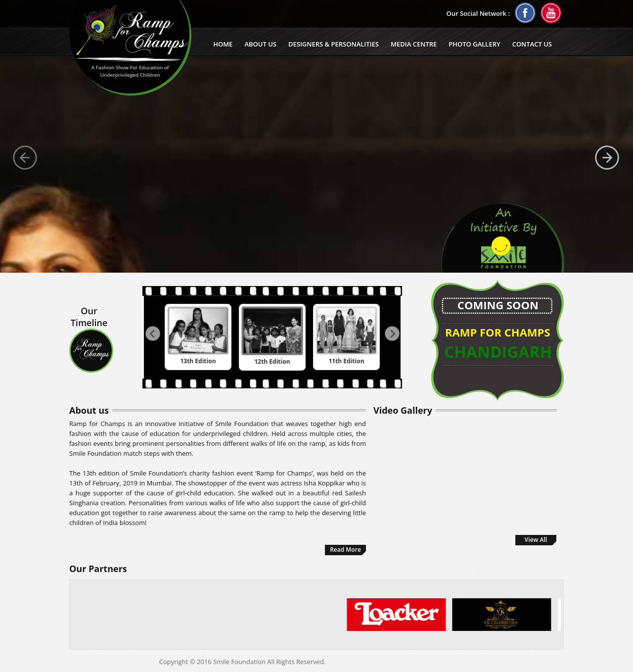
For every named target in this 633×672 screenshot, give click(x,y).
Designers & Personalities (334, 44)
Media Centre (414, 44)
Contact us (532, 44)
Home (223, 44)
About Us (260, 44)
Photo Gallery (474, 44)
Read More (345, 550)
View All (536, 540)
